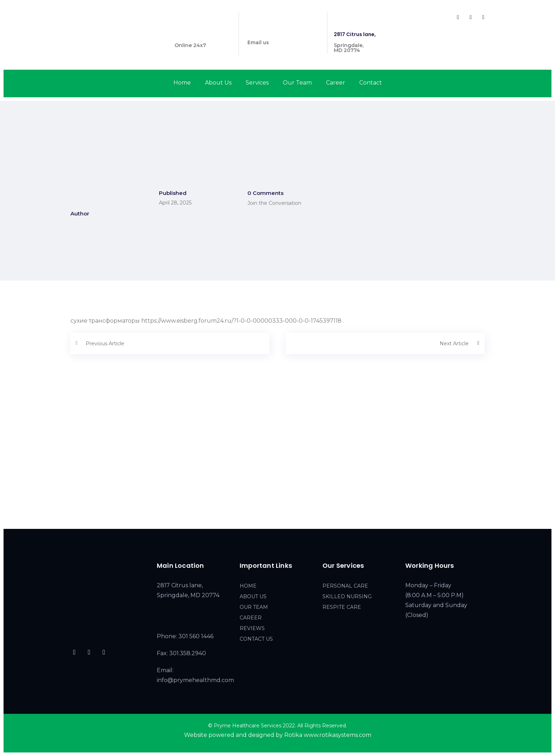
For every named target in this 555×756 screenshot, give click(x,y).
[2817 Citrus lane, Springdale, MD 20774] (277, 464)
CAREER (251, 618)
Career (336, 83)
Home (182, 83)
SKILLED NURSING (347, 596)
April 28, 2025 (175, 203)
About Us (218, 83)
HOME (248, 586)
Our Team (297, 83)
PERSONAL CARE (345, 586)
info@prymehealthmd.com (283, 31)
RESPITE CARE (342, 607)
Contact (371, 83)
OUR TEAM (254, 607)
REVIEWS (252, 628)
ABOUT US (253, 596)
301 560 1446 (191, 34)
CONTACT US (256, 639)
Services (257, 83)
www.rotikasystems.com (337, 735)
